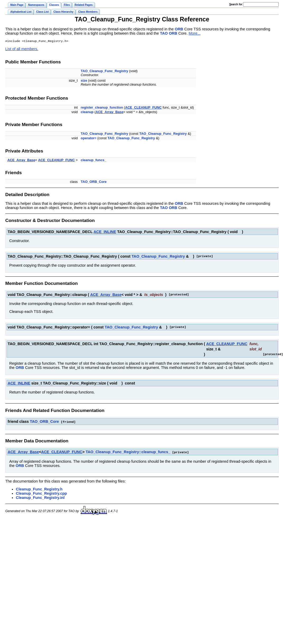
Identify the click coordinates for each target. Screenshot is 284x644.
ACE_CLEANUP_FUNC (143, 108)
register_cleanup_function (102, 108)
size (84, 81)
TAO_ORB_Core (94, 182)
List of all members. (22, 49)
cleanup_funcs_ (94, 161)
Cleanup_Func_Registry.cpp (41, 493)
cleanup (87, 112)
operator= (89, 139)
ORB (179, 29)
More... (195, 33)
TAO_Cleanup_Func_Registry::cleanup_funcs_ (128, 452)
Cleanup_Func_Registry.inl (40, 498)
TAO (164, 33)
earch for (236, 4)
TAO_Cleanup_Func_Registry (105, 71)
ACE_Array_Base (110, 112)
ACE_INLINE (105, 232)
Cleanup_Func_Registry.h (39, 489)
